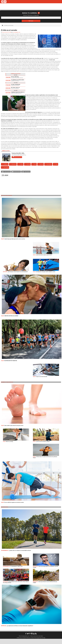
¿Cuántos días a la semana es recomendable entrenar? (20, 556)
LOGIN (53, 14)
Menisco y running (9, 447)
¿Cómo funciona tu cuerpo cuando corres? (44, 260)
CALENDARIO (9, 14)
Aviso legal (37, 643)
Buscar (31, 26)
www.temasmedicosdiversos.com (19, 160)
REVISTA (22, 14)
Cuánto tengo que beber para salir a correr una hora (15, 244)
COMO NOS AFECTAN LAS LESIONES (11, 321)
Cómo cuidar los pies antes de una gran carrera (14, 431)
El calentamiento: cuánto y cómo (17, 572)
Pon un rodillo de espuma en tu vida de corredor (14, 508)
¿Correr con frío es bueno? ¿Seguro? (43, 447)
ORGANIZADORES (36, 14)
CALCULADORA (45, 14)
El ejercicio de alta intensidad (42, 382)
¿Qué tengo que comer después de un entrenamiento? (18, 277)
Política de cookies (30, 643)
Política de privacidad (21, 643)
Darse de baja (42, 643)
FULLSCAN (28, 14)
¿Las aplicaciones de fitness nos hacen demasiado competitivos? (20, 631)
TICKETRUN (16, 14)
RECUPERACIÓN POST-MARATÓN (11, 366)
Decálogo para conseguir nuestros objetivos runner (46, 277)
